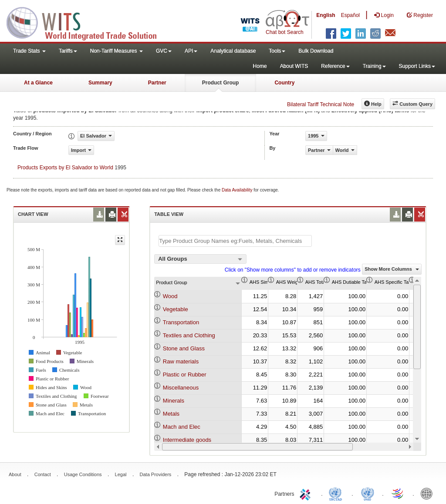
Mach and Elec (182, 427)
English (326, 15)
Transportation (181, 322)
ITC (307, 493)
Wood (170, 296)
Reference (335, 66)
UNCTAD (337, 493)
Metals (171, 414)
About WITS (294, 66)
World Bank (429, 493)
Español (350, 15)
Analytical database (233, 51)
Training (374, 66)
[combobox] (200, 259)
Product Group (221, 83)
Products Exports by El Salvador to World (65, 168)
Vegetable (176, 309)
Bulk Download (316, 51)
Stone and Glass (184, 348)
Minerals (174, 401)
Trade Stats (29, 51)
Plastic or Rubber (185, 375)
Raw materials (181, 361)
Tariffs (68, 51)
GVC (164, 51)
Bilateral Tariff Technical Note (321, 104)
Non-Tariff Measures (117, 51)
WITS (87, 22)
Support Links (417, 66)
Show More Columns (392, 269)
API (191, 51)
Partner (157, 83)
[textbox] (235, 241)
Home (260, 66)
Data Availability (238, 190)
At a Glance (38, 83)
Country (284, 83)
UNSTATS (368, 493)
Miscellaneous (181, 388)
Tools (277, 51)
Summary (100, 83)
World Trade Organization (398, 493)
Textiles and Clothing (189, 335)
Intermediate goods (187, 440)
